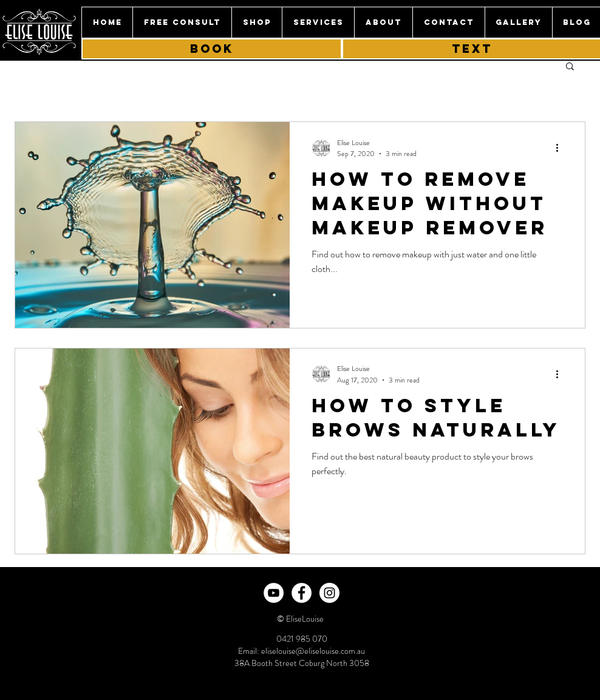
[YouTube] (274, 593)
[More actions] (561, 148)
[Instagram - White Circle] (329, 593)
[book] (212, 49)
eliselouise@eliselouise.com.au (313, 651)
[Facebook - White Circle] (302, 593)
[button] (318, 22)
